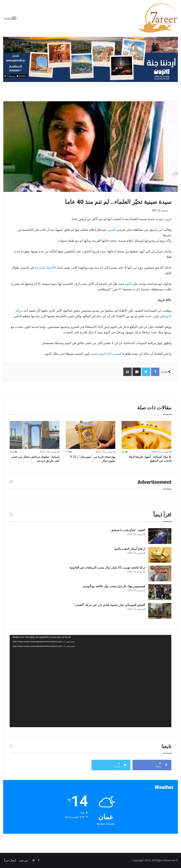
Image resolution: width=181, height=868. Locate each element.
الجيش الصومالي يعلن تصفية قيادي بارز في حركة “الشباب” (109, 605)
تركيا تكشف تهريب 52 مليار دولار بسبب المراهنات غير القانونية (107, 567)
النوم (128, 284)
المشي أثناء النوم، (110, 354)
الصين (112, 230)
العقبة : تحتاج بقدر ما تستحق (128, 530)
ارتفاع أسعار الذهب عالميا (130, 549)
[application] (90, 681)
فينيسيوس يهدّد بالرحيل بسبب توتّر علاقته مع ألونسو (114, 586)
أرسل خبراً (10, 860)
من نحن (23, 860)
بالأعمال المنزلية (45, 268)
